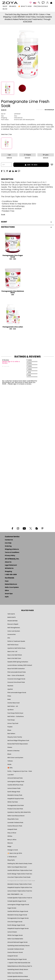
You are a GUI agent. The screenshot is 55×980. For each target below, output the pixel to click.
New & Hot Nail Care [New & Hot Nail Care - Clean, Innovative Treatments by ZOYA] (14, 658)
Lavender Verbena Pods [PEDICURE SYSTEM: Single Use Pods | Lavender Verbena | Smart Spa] (15, 823)
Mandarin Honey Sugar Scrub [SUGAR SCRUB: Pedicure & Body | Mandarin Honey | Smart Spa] (17, 915)
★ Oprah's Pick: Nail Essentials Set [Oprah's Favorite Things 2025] (19, 963)
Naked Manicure (11, 584)
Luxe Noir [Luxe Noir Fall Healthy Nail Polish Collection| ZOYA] (11, 775)
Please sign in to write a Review (11, 362)
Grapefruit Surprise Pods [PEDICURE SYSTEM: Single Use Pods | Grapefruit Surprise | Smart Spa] (16, 799)
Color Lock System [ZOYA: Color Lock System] (14, 631)
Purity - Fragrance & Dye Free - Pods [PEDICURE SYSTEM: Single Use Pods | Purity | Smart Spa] (20, 771)
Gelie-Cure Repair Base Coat (17, 867)
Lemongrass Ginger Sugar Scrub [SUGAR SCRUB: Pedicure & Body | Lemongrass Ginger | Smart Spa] (18, 905)
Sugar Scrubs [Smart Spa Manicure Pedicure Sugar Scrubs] (12, 908)
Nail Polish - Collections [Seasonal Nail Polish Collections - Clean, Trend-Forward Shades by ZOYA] (16, 716)
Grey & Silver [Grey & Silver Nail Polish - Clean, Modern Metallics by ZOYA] (12, 833)
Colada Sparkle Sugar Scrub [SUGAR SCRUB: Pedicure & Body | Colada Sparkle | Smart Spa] (17, 901)
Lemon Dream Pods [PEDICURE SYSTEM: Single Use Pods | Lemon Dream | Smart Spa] (14, 788)
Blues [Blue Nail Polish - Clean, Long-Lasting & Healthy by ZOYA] (9, 730)
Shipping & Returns (12, 549)
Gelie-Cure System (12, 587)
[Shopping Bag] (51, 3)
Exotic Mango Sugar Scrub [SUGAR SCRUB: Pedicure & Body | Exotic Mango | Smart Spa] (16, 925)
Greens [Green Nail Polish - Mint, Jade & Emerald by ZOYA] (10, 747)
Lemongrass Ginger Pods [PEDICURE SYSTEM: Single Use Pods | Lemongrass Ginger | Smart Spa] (16, 782)
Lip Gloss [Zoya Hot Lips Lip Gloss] (11, 710)
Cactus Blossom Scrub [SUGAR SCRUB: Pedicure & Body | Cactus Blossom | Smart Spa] (15, 952)
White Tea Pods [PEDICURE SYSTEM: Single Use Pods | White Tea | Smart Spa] (13, 802)
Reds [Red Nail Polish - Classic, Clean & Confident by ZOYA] (9, 699)
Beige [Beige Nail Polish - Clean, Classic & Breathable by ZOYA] (9, 846)
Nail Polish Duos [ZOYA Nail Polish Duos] (13, 645)
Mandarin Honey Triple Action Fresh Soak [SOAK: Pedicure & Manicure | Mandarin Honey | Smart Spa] (20, 884)
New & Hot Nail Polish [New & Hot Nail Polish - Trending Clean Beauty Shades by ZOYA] (15, 655)
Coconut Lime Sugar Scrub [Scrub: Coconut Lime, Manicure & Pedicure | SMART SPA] (16, 679)
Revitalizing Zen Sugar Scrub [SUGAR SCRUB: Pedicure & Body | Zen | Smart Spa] (17, 959)
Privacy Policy (10, 556)
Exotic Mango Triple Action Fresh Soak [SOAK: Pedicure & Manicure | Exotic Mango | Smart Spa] (20, 874)
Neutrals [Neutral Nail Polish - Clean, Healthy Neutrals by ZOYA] (10, 686)
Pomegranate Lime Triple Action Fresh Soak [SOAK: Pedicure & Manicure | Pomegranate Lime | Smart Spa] (21, 881)
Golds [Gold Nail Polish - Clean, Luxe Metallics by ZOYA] (9, 764)
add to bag (25, 165)
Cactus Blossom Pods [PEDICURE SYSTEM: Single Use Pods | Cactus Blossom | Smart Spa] (15, 826)
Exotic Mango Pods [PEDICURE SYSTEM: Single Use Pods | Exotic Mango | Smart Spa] (14, 792)
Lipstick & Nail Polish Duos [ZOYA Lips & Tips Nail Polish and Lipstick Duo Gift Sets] (16, 648)
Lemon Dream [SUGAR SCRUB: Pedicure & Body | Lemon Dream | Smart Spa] (12, 932)
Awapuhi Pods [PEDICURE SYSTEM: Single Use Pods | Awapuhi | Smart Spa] (12, 829)
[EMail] (16, 171)
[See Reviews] (45, 110)
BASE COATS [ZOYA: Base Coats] (11, 617)
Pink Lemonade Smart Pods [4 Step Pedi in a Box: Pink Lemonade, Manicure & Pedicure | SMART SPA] (17, 672)
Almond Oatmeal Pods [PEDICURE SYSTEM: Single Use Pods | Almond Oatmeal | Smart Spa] (15, 778)
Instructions (26, 227)
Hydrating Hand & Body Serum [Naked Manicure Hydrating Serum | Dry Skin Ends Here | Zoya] (18, 970)
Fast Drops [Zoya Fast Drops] (11, 720)
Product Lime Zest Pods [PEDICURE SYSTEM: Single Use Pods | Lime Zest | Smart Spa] (15, 809)
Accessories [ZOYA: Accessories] (12, 634)
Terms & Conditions (12, 552)
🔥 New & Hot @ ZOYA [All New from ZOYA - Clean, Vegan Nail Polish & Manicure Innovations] (15, 853)
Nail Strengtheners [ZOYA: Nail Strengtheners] (14, 628)
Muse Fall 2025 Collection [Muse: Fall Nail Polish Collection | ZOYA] (16, 669)
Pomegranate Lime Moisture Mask (13, 292)
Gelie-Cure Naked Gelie (15, 939)
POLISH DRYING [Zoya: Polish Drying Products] (12, 621)
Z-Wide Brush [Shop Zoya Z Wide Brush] (12, 857)
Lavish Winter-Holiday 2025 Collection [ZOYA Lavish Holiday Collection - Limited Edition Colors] (20, 665)
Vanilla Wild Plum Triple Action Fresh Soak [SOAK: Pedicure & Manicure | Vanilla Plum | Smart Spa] (20, 870)
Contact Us (9, 540)
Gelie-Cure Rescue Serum (16, 816)
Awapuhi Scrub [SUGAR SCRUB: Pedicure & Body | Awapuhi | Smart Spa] (13, 956)
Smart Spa (9, 594)
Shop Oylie (11, 860)
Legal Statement (11, 565)
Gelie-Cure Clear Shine (15, 973)
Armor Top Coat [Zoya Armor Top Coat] (13, 723)
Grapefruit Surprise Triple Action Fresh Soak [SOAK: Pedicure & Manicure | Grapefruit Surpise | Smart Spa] (20, 887)
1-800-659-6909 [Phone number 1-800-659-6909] (11, 575)
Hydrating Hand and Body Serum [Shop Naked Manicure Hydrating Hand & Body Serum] (19, 946)
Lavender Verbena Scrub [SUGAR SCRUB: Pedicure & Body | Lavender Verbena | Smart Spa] (16, 949)
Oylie (7, 597)
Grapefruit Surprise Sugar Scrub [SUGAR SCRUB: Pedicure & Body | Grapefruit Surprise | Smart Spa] (18, 928)
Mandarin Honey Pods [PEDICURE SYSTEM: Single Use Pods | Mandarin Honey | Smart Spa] (15, 795)
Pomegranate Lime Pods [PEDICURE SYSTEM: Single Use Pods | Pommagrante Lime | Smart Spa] (16, 805)
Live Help (8, 543)
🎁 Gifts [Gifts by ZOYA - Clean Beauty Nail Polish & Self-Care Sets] (10, 768)
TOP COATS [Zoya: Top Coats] (11, 614)
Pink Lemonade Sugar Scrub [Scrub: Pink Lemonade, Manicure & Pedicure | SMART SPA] (17, 693)
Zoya (7, 581)
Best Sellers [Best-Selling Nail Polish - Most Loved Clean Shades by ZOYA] (11, 734)
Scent (26, 222)
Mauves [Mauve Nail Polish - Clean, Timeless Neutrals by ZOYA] (10, 843)
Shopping (8, 571)
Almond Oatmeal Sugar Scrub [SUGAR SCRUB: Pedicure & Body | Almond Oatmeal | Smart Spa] (17, 942)
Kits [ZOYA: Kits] (9, 638)
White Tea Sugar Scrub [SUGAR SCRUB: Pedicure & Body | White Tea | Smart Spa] (15, 935)
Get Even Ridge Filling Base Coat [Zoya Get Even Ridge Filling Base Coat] (18, 740)
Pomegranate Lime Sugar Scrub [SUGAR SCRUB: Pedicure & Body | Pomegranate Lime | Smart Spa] (18, 918)
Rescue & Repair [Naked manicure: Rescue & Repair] (13, 624)
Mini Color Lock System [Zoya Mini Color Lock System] (15, 758)
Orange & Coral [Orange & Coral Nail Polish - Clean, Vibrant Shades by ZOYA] (13, 850)
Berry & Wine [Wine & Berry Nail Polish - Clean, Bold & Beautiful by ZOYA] (12, 840)
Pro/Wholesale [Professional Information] (41, 6)
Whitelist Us (9, 568)
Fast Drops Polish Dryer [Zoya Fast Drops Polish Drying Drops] (15, 713)
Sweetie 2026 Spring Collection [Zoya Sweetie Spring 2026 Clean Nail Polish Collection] (18, 662)
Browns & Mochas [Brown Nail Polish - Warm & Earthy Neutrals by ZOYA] (14, 751)
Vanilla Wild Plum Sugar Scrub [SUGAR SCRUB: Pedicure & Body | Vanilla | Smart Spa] (18, 911)
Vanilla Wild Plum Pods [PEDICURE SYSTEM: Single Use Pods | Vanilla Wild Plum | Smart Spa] (15, 785)
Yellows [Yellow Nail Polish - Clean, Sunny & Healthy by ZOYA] (10, 761)
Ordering (8, 546)
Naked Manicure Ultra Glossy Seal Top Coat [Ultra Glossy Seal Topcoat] (20, 966)
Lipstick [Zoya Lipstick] (10, 689)
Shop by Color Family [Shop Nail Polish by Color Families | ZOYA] (15, 737)
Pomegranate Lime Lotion (13, 327)
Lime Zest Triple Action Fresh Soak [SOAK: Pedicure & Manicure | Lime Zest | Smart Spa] (19, 877)
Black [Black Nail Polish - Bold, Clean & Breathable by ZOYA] (9, 754)
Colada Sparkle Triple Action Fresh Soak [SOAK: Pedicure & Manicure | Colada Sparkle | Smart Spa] (20, 898)
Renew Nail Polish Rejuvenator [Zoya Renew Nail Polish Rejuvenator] (18, 744)
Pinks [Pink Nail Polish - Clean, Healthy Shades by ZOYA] (9, 696)
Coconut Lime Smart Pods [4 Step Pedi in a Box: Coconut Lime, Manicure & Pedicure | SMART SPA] (16, 682)
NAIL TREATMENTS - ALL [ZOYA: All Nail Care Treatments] (15, 894)
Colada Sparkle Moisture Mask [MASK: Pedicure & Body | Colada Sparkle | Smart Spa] (18, 976)
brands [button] (13, 6)
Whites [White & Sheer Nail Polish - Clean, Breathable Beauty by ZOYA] (10, 836)
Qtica (7, 591)
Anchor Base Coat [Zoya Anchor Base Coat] (14, 703)
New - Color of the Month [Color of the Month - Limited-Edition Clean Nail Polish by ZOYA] (16, 675)
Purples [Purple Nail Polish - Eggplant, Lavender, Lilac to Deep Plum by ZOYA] (10, 727)
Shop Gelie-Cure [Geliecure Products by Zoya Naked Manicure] (13, 819)
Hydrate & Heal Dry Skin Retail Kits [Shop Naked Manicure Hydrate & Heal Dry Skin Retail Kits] (19, 812)
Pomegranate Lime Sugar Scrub (13, 256)
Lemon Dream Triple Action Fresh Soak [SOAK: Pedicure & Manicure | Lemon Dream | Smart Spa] (20, 891)
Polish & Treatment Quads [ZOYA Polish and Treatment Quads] (16, 641)
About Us (8, 562)
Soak (3, 215)
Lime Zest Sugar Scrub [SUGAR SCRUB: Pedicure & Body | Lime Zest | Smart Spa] (15, 922)
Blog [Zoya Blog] (5, 9)
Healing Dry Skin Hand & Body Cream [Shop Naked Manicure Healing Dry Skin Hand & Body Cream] (20, 864)
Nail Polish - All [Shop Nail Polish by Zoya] (13, 706)
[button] (10, 3)
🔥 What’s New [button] (25, 6)
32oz (9, 116)
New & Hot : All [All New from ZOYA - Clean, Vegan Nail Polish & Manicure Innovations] (12, 652)
